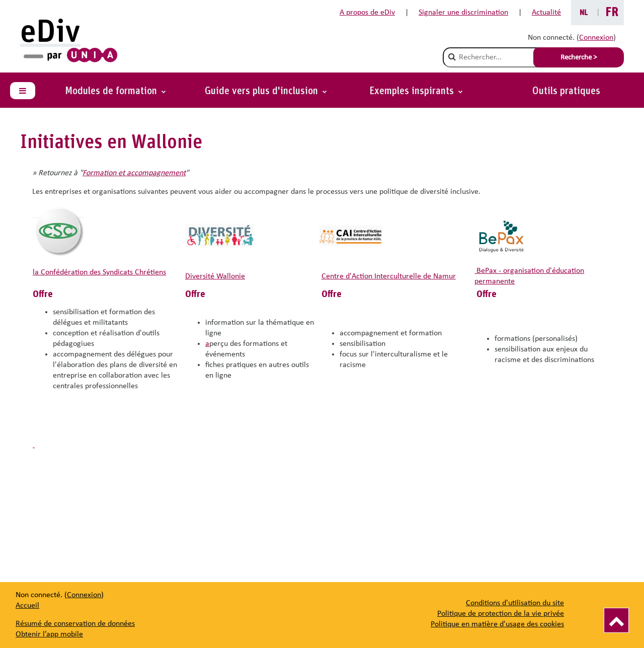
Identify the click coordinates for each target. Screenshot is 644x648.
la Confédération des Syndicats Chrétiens (99, 272)
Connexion (596, 38)
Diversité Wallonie (215, 276)
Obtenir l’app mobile (49, 634)
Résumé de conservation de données (75, 624)
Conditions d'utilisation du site (515, 603)
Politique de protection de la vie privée (501, 614)
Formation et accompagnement (134, 173)
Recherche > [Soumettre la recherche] (579, 58)
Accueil (27, 606)
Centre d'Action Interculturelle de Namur (389, 276)
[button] (416, 91)
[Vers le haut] (616, 620)
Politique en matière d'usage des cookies (497, 624)
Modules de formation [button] (112, 91)
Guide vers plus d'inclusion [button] (263, 91)
